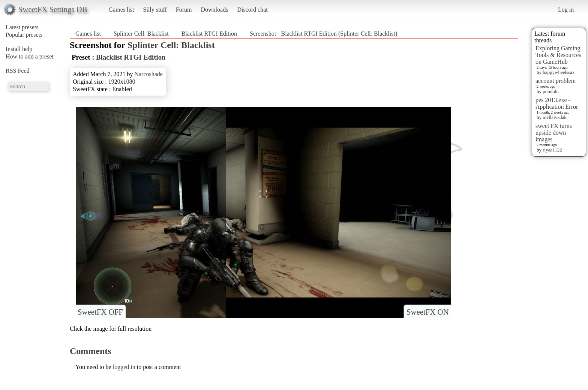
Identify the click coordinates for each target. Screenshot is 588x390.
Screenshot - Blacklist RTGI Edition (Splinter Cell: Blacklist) (323, 34)
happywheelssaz (558, 72)
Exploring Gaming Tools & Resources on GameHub (558, 55)
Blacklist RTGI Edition (209, 34)
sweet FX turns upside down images (554, 133)
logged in (124, 367)
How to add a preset (30, 56)
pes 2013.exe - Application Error (557, 103)
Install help (19, 49)
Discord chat (252, 10)
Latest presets (22, 27)
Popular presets (24, 35)
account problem (556, 81)
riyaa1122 (552, 150)
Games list (121, 10)
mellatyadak (555, 117)
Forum (184, 10)
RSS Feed (18, 71)
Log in (566, 10)
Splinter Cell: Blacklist (141, 34)
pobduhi (551, 91)
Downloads (214, 10)
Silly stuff (155, 10)
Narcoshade (148, 74)
